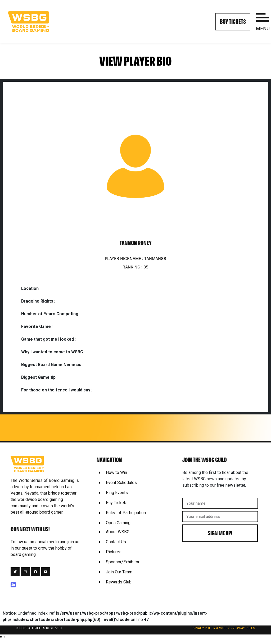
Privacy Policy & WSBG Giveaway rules (223, 628)
